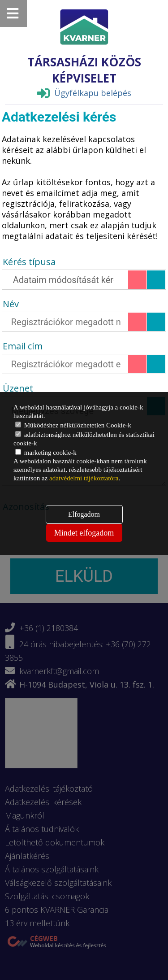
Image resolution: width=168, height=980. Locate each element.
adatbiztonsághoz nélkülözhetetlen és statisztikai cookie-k (84, 439)
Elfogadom (84, 514)
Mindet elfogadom (84, 533)
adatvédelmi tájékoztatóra (84, 478)
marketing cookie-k (46, 453)
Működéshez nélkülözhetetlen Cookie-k (73, 425)
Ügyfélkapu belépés (84, 93)
